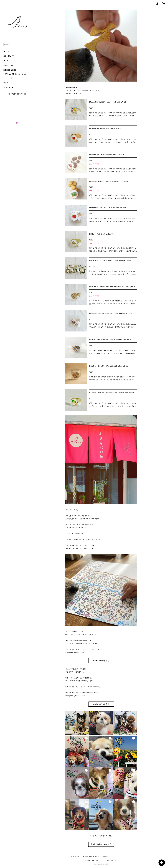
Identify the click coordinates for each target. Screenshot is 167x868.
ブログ (6, 61)
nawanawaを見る (101, 661)
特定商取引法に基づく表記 (91, 856)
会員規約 (105, 856)
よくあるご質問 (9, 65)
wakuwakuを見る (101, 704)
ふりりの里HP (8, 88)
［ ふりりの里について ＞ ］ (101, 844)
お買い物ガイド (9, 56)
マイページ (9, 78)
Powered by (101, 864)
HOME (6, 51)
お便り (6, 83)
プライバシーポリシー (73, 856)
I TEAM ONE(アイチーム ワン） (16, 74)
